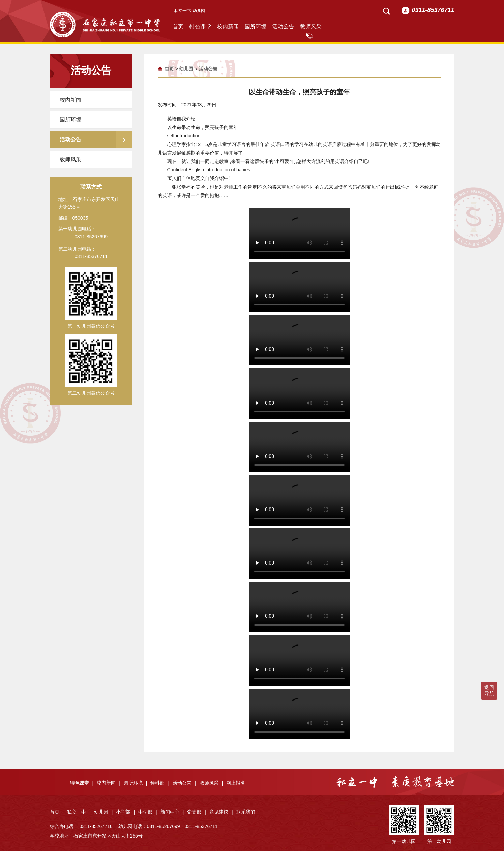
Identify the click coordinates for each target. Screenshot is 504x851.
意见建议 (221, 812)
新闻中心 (172, 812)
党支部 (197, 812)
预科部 (160, 783)
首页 (178, 26)
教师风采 (311, 26)
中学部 (148, 812)
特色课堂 (200, 26)
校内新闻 (228, 26)
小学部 (125, 812)
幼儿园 (186, 69)
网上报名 (236, 783)
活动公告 (283, 26)
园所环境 (256, 26)
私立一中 (182, 11)
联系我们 (246, 812)
